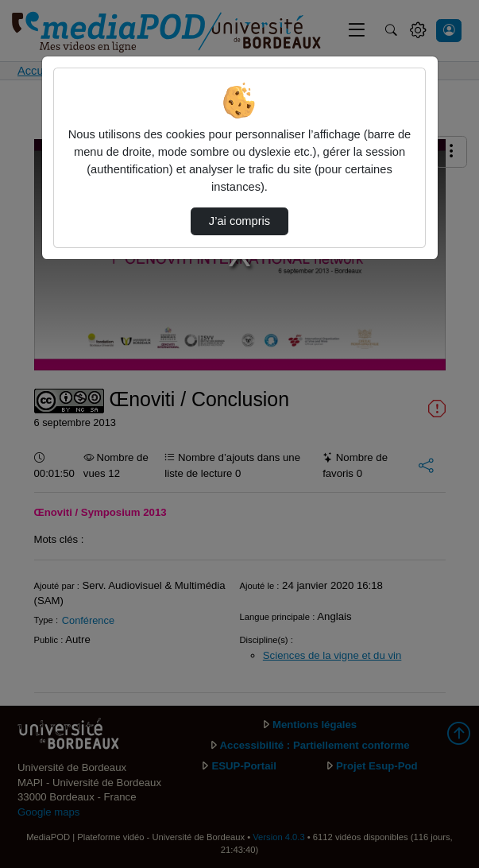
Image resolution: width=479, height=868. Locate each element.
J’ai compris (240, 221)
